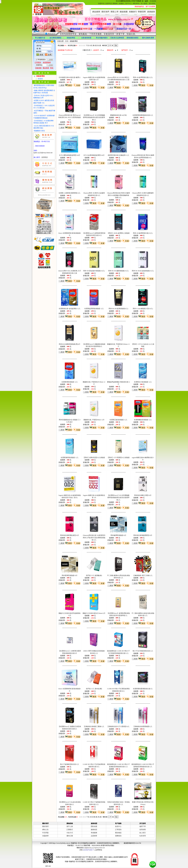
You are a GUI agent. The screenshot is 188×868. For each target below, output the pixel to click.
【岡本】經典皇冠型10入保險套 (94, 458)
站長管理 (143, 836)
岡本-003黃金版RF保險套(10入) (94, 271)
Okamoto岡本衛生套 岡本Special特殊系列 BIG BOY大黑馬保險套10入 (70, 117)
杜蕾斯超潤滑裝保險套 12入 (94, 309)
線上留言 (143, 833)
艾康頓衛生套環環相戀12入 (143, 726)
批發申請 (109, 4)
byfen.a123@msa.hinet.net (43, 153)
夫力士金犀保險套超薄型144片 (94, 155)
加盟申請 (101, 4)
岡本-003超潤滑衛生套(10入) (143, 233)
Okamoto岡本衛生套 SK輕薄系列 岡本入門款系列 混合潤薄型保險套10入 (94, 538)
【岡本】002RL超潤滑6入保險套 (118, 233)
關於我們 (45, 826)
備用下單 (143, 826)
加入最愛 (144, 4)
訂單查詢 (118, 830)
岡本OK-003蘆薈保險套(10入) (118, 271)
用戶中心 (128, 4)
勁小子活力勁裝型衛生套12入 (143, 651)
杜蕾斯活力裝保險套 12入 (143, 382)
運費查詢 (118, 836)
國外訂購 (70, 836)
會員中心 (118, 826)
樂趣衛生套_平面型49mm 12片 (94, 420)
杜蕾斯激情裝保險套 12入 (70, 458)
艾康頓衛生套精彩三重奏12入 (94, 726)
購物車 (115, 4)
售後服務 (94, 833)
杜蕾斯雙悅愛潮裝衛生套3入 (143, 689)
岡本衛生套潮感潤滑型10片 (143, 535)
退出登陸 (152, 4)
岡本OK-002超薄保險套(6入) (118, 309)
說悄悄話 (45, 157)
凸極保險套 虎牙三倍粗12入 (143, 575)
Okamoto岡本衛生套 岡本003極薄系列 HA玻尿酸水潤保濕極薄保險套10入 (118, 195)
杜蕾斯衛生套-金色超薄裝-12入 (70, 309)
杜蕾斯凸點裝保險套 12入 (118, 420)
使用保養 (143, 830)
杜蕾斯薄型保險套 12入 (70, 382)
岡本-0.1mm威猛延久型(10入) (143, 309)
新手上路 (70, 826)
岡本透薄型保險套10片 (70, 575)
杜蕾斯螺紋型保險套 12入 (143, 420)
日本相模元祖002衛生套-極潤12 (70, 77)
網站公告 (45, 830)
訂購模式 (70, 830)
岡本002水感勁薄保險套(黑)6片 (70, 344)
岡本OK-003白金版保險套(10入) (143, 271)
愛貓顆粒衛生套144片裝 (118, 115)
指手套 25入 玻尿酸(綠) (94, 575)
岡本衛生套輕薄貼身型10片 (70, 535)
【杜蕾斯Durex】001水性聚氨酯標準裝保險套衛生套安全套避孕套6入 (94, 117)
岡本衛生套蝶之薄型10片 (143, 495)
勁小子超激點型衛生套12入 (70, 764)
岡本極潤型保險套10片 (118, 535)
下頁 (87, 45)
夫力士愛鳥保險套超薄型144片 (70, 155)
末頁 (91, 45)
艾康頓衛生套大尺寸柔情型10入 (118, 726)
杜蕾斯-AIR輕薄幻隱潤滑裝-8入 (70, 193)
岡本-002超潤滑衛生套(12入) (143, 77)
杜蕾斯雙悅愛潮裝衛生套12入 (143, 115)
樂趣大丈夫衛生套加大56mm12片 (94, 613)
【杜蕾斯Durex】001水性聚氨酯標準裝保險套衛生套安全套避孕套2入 (118, 498)
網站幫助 (136, 4)
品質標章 (94, 836)
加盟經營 (45, 836)
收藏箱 (121, 4)
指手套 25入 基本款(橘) (94, 689)
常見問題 (45, 833)
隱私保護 (94, 826)
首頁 (67, 41)
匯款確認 (118, 833)
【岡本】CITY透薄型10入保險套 (118, 458)
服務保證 (94, 830)
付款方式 (70, 833)
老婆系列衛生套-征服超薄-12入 (118, 155)
